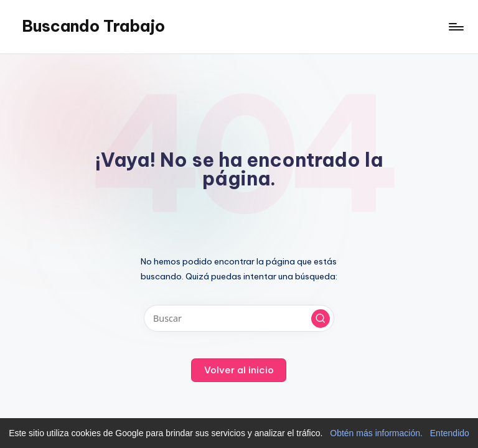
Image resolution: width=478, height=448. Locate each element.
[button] (321, 319)
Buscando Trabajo (93, 26)
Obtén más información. (376, 433)
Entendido (450, 433)
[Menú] (455, 27)
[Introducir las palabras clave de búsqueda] (239, 318)
